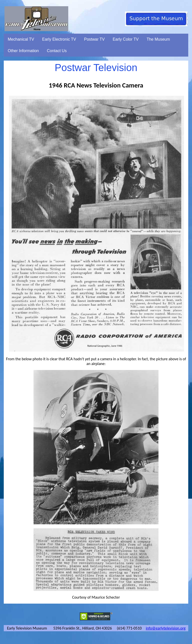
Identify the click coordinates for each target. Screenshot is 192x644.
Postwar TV (94, 39)
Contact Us (57, 51)
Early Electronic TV (59, 39)
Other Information (23, 51)
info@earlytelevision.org (166, 628)
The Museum (158, 39)
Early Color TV (126, 39)
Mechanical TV (21, 39)
